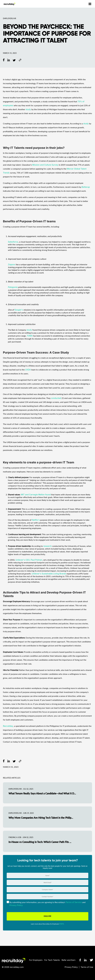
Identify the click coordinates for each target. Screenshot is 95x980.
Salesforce (13, 242)
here (62, 924)
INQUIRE (47, 916)
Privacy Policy (71, 967)
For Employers (36, 960)
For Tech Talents (52, 960)
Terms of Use (87, 967)
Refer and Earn (69, 960)
